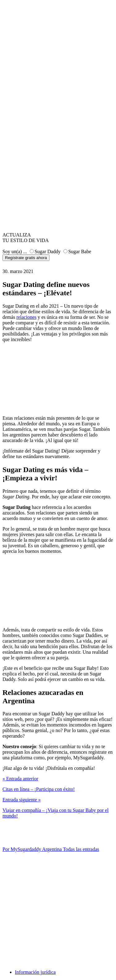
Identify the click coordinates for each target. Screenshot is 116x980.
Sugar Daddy (48, 252)
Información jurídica (35, 972)
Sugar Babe (80, 252)
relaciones (26, 317)
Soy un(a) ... (15, 252)
